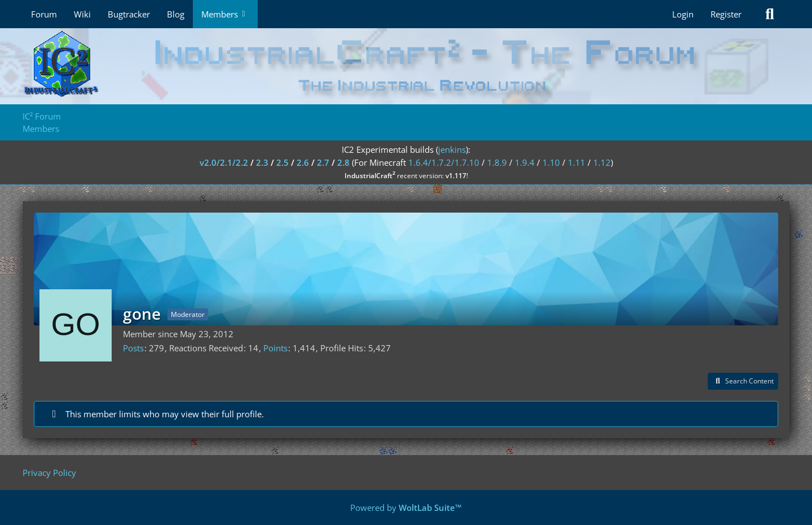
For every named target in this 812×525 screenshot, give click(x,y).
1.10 (551, 162)
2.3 (262, 162)
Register (726, 14)
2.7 (323, 162)
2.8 (343, 162)
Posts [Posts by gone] (133, 348)
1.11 (577, 162)
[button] (743, 381)
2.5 (283, 162)
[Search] (770, 14)
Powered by (406, 508)
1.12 (602, 162)
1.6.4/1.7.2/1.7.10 (444, 162)
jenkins (452, 149)
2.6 (303, 162)
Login (683, 14)
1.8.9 (497, 162)
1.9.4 (525, 162)
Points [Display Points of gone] (275, 348)
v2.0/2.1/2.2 (224, 162)
